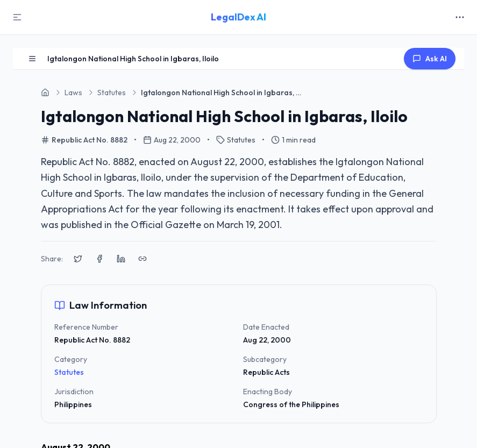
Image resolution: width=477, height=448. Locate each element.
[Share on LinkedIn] (121, 259)
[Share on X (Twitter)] (78, 259)
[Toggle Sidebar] (17, 17)
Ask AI (430, 59)
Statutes (69, 372)
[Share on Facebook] (99, 259)
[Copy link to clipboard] (143, 259)
